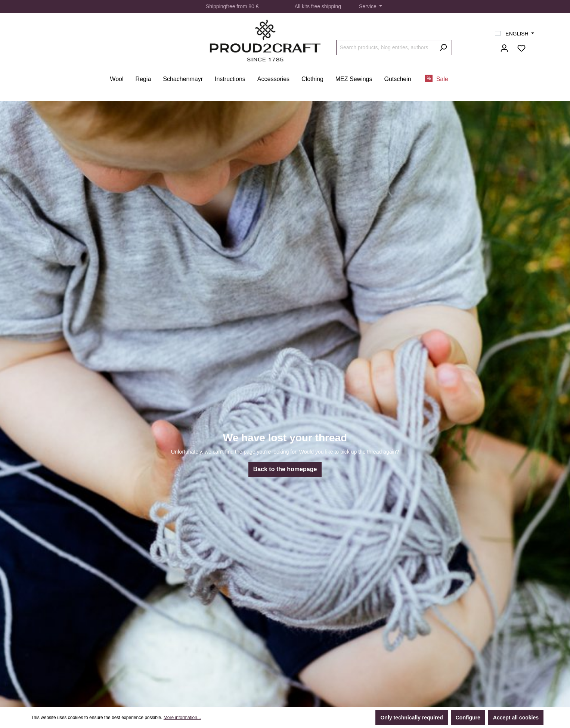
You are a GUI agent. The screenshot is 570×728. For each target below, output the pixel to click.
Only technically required (411, 718)
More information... (182, 718)
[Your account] (504, 48)
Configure (468, 718)
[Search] (443, 48)
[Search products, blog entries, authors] (385, 48)
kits (306, 6)
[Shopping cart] (535, 45)
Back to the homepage (285, 469)
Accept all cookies (516, 718)
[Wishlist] (521, 48)
